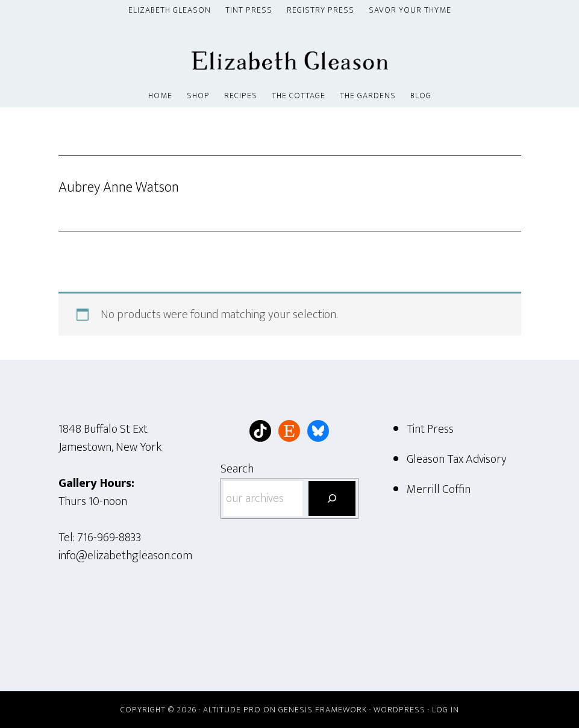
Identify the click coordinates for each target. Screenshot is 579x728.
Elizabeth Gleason (290, 54)
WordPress (399, 710)
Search (237, 469)
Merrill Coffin (439, 489)
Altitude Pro (232, 710)
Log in (446, 710)
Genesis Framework (323, 710)
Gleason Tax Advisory (457, 459)
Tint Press (430, 429)
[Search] (332, 498)
